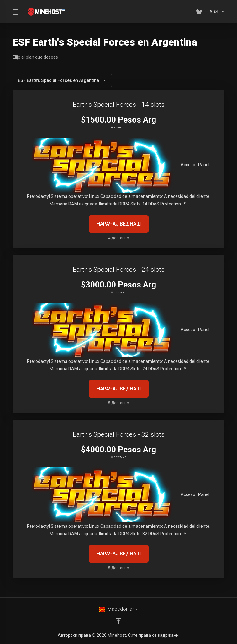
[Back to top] (118, 621)
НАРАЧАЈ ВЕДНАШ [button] (119, 224)
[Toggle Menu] (15, 12)
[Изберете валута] (216, 12)
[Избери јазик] (119, 609)
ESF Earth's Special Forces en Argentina (62, 80)
